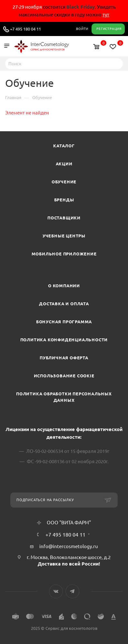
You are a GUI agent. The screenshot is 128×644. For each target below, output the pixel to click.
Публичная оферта (64, 358)
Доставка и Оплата (64, 304)
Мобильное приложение (64, 254)
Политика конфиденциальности (64, 340)
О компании (64, 286)
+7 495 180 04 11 (25, 29)
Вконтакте (56, 591)
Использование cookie (64, 376)
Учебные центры (64, 236)
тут (106, 15)
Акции (64, 164)
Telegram (72, 591)
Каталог (64, 146)
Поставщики (64, 218)
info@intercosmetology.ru (69, 546)
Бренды (64, 200)
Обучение (64, 182)
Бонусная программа (64, 322)
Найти (116, 63)
